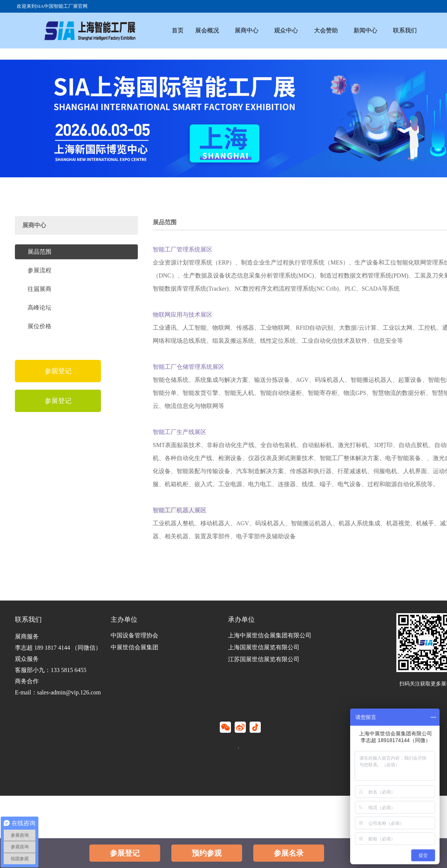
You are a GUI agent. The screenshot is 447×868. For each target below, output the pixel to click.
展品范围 (39, 252)
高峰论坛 (39, 308)
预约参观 (207, 853)
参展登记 (125, 853)
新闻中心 (379, 28)
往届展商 (39, 289)
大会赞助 (337, 28)
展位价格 (39, 326)
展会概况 (211, 28)
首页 (179, 28)
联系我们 (421, 28)
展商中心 (253, 28)
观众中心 (295, 28)
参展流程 (39, 270)
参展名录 (289, 853)
